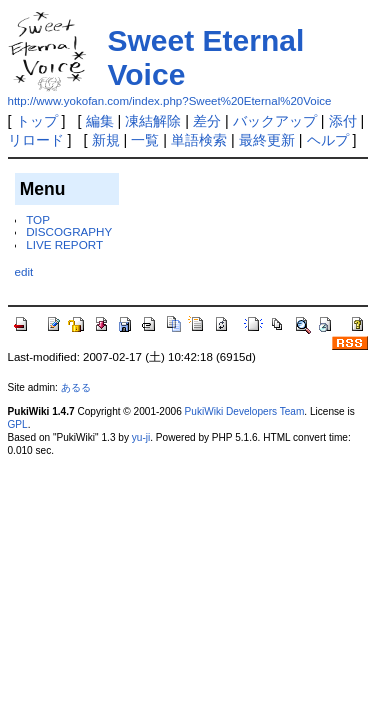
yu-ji (141, 437)
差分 (207, 121)
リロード (36, 140)
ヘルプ (328, 140)
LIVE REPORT (64, 244)
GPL (18, 424)
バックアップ (275, 121)
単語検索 (199, 140)
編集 (100, 121)
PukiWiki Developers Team (245, 411)
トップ (37, 121)
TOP (38, 219)
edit (24, 271)
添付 (343, 121)
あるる (76, 387)
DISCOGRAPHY (69, 231)
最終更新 (267, 140)
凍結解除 (153, 121)
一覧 (145, 140)
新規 (106, 140)
